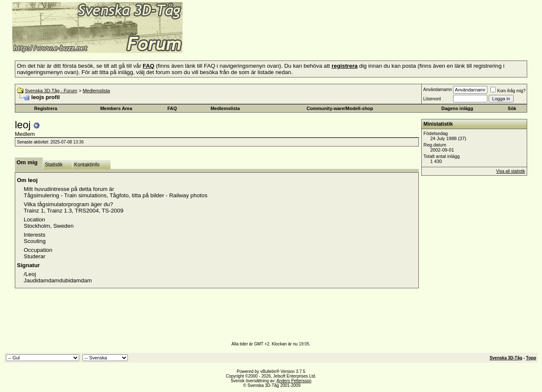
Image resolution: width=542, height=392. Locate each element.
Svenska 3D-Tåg (506, 358)
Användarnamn (437, 90)
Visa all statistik (511, 171)
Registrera (46, 108)
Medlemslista (96, 91)
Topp (531, 358)
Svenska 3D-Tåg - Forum (51, 91)
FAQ (172, 108)
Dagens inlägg (457, 108)
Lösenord (432, 99)
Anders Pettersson (294, 381)
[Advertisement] (286, 40)
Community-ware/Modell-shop (340, 108)
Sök (512, 108)
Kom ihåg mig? (508, 91)
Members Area (116, 108)
